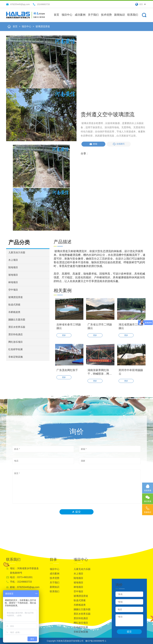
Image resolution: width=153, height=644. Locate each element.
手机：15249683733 (21, 582)
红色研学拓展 (16, 349)
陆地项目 (13, 267)
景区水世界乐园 (17, 327)
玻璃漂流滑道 (43, 26)
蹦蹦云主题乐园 (17, 320)
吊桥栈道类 (14, 312)
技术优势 (106, 15)
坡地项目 (13, 275)
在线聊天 (119, 144)
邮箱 (93, 144)
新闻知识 (120, 15)
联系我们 (133, 15)
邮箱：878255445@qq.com (25, 587)
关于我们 (93, 15)
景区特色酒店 (16, 334)
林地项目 (13, 282)
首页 (56, 15)
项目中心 (67, 15)
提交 (76, 512)
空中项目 (13, 290)
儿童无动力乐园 (17, 252)
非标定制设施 (16, 357)
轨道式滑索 (14, 305)
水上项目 (13, 260)
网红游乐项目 (16, 342)
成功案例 (80, 15)
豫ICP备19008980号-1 (96, 641)
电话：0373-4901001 (21, 577)
